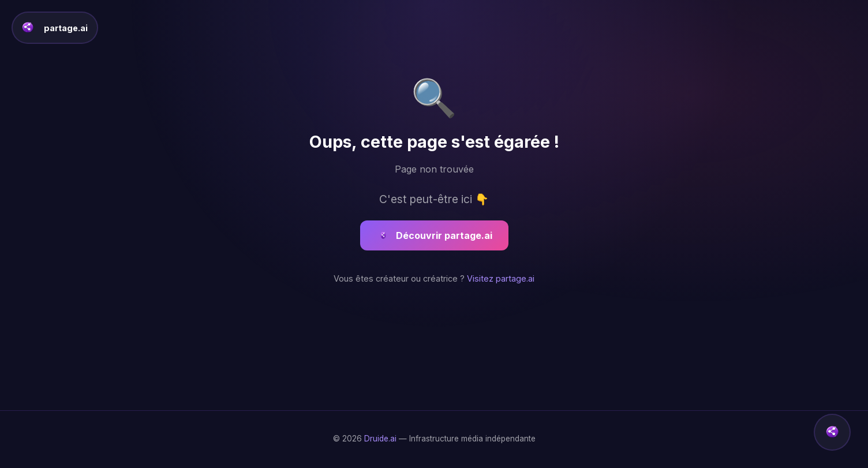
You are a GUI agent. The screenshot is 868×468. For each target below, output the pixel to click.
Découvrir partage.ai (434, 235)
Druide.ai (380, 439)
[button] (832, 432)
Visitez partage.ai (501, 278)
